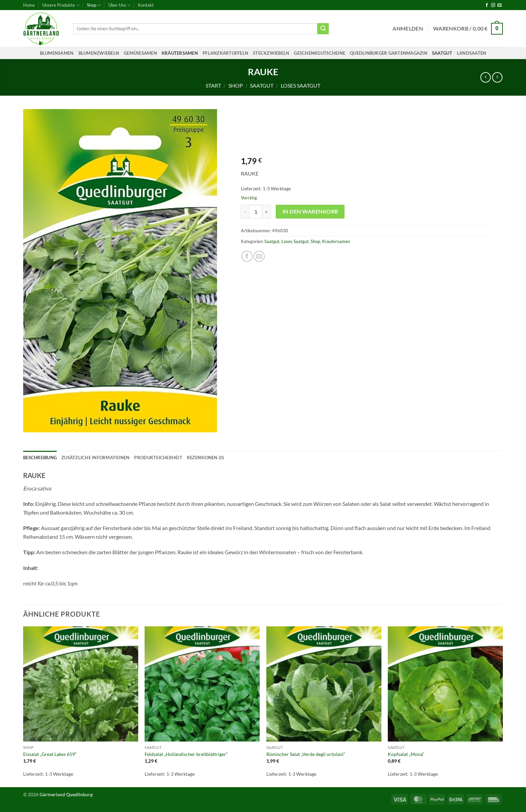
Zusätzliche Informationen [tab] (95, 458)
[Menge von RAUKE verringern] (245, 211)
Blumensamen (57, 53)
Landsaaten (472, 53)
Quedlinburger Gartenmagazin (389, 53)
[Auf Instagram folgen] (493, 5)
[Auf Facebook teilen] (247, 256)
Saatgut (442, 53)
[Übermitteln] (323, 29)
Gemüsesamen (140, 53)
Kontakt (146, 5)
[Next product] (486, 77)
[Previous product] (497, 77)
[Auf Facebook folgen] (487, 5)
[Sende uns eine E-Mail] (499, 5)
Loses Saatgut (301, 85)
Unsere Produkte (61, 5)
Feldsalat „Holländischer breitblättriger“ (186, 754)
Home (29, 5)
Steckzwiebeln (271, 53)
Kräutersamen (180, 53)
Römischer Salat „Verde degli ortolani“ (306, 754)
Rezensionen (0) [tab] (206, 458)
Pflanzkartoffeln (225, 53)
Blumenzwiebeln (99, 53)
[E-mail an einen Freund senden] (259, 256)
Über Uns (119, 5)
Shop (94, 5)
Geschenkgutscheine (320, 53)
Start (213, 85)
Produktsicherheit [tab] (158, 458)
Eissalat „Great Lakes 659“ (50, 754)
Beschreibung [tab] (40, 458)
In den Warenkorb (310, 211)
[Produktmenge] (256, 211)
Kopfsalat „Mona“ (406, 754)
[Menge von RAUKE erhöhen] (266, 211)
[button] (408, 29)
